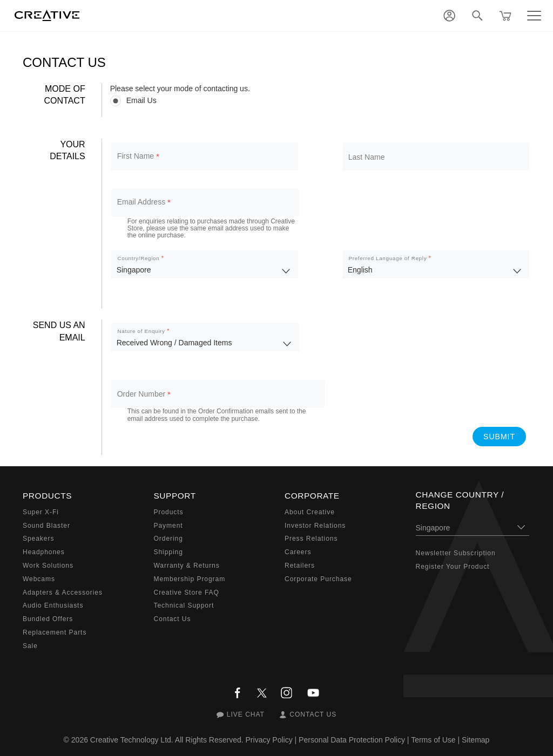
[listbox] (205, 264)
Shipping (168, 552)
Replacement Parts (55, 632)
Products (169, 512)
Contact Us (173, 619)
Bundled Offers (48, 619)
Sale (30, 646)
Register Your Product (453, 567)
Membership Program (190, 579)
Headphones (44, 552)
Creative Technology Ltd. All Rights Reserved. (167, 740)
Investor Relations (315, 526)
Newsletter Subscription (456, 553)
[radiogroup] (320, 100)
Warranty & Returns (187, 566)
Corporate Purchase (318, 579)
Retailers (300, 566)
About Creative (310, 512)
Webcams (39, 579)
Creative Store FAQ (187, 592)
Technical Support (184, 605)
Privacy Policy (269, 740)
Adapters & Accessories (63, 592)
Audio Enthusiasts (53, 605)
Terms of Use (433, 740)
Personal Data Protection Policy (352, 740)
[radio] (320, 100)
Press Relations (311, 539)
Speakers (38, 539)
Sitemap (476, 740)
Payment (168, 526)
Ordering (168, 539)
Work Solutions (48, 566)
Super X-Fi (41, 512)
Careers (298, 552)
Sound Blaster (46, 526)
